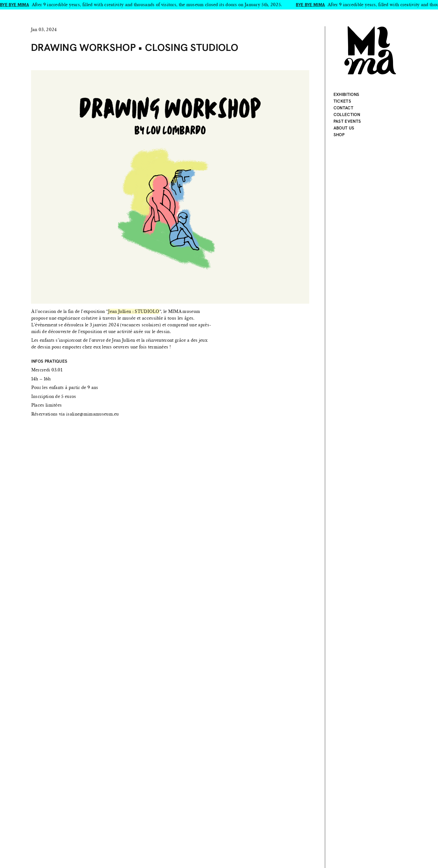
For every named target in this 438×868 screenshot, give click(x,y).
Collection (347, 115)
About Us (344, 128)
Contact (343, 108)
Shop (339, 135)
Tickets (342, 101)
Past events (347, 121)
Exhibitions (347, 95)
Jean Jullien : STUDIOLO (134, 311)
